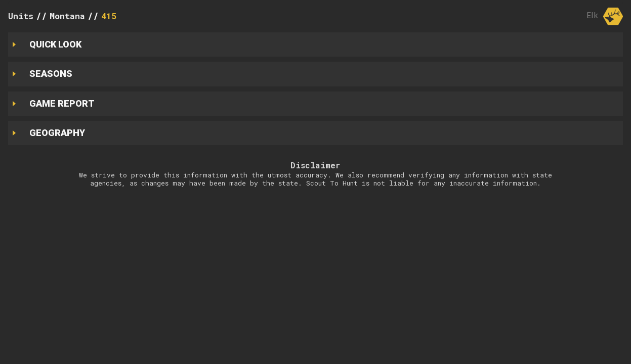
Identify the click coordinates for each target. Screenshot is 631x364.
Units (21, 16)
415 (109, 16)
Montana (67, 16)
